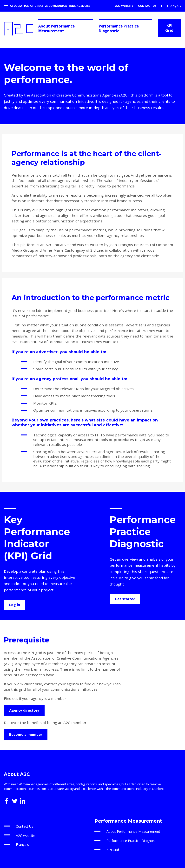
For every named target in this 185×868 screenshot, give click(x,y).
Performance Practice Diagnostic (119, 28)
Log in (15, 605)
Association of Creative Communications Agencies (50, 6)
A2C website (124, 6)
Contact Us (147, 6)
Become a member (26, 734)
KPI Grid (169, 28)
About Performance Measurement (56, 28)
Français (174, 6)
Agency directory (24, 710)
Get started (125, 599)
